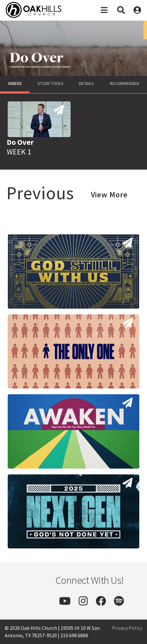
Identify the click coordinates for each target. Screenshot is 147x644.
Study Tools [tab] (50, 84)
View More (109, 195)
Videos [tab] (15, 84)
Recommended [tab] (124, 84)
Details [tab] (86, 84)
